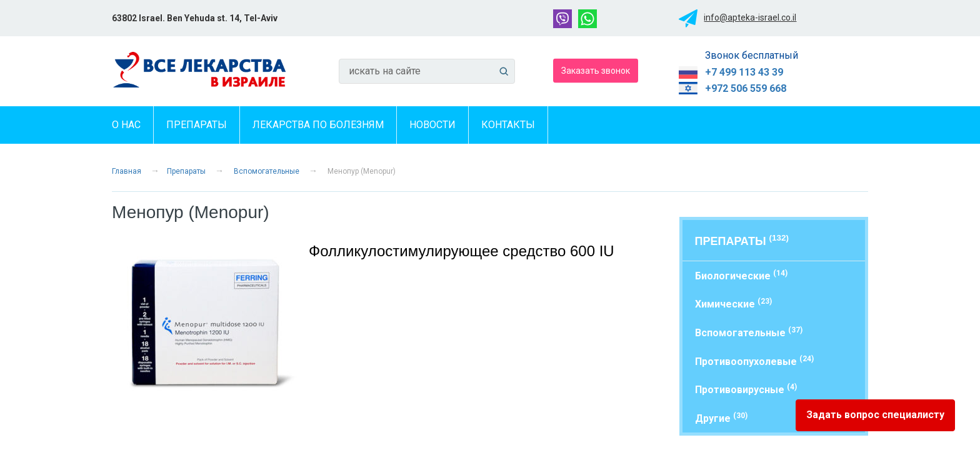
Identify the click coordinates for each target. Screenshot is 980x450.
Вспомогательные (267, 171)
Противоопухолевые (754, 361)
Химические (733, 303)
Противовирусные (746, 389)
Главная (127, 171)
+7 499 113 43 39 (744, 72)
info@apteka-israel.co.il (750, 17)
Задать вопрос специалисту (875, 415)
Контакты (508, 125)
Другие (721, 418)
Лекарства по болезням (318, 125)
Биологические (741, 275)
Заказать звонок (596, 70)
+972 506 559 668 (746, 88)
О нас (126, 125)
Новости (432, 125)
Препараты (197, 125)
